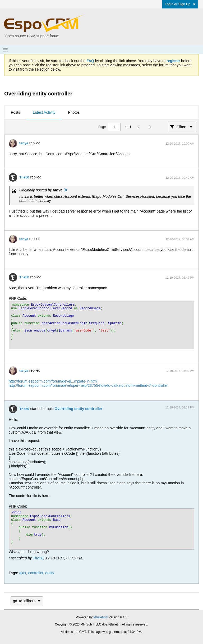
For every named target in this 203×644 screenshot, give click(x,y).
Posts (15, 112)
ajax (23, 573)
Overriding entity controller (78, 409)
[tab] (15, 113)
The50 (24, 177)
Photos (74, 112)
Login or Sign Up (180, 4)
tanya (24, 143)
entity (50, 573)
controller (36, 573)
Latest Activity (44, 112)
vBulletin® (101, 617)
